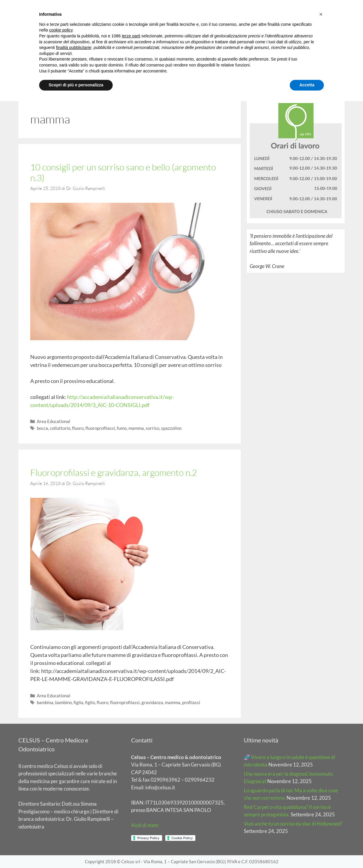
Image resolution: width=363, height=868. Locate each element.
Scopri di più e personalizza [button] (76, 85)
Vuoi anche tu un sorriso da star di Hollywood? (293, 824)
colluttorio (60, 428)
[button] (321, 14)
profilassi (191, 702)
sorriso (152, 428)
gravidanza (152, 702)
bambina (45, 702)
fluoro (78, 428)
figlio (90, 702)
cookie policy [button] (61, 30)
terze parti (131, 36)
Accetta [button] (307, 85)
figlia (78, 702)
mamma (136, 428)
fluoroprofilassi (100, 428)
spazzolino (171, 428)
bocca (42, 428)
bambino (63, 702)
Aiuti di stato (145, 825)
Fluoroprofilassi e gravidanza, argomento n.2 (114, 472)
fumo (122, 428)
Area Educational (54, 421)
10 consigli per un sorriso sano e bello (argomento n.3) (123, 172)
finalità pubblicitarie (74, 47)
